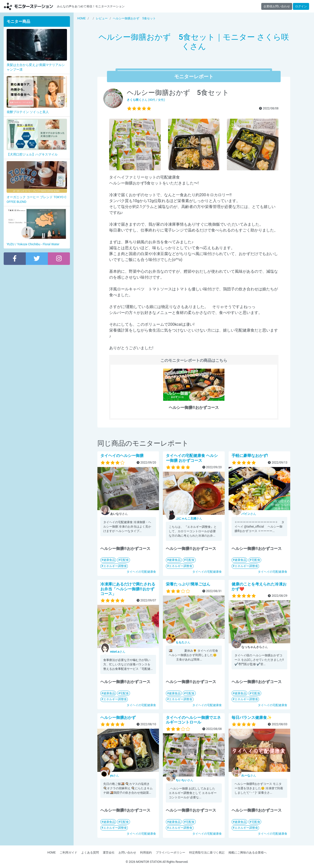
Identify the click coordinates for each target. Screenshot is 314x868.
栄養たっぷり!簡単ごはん (188, 584)
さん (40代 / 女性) (146, 100)
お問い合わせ (127, 853)
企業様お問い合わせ (277, 6)
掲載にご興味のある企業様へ (248, 853)
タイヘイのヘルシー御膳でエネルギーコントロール (193, 720)
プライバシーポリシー (170, 853)
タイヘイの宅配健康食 (141, 572)
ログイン (301, 6)
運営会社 (109, 853)
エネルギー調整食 (115, 566)
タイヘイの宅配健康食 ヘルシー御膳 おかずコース (192, 458)
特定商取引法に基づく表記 (207, 853)
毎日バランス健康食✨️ (252, 718)
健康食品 (109, 560)
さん (189, 518)
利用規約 (146, 853)
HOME (52, 853)
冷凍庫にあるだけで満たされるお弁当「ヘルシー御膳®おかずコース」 (128, 589)
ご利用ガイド (68, 853)
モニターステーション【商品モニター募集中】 (28, 6)
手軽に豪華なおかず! (250, 456)
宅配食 (124, 560)
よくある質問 (90, 853)
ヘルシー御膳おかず (118, 718)
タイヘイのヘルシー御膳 (122, 456)
